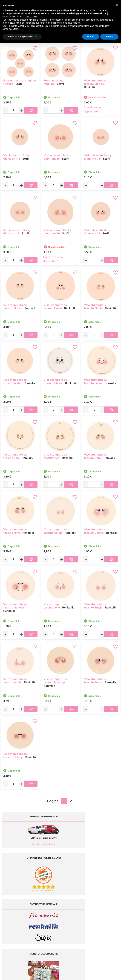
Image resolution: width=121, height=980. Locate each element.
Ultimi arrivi (76, 906)
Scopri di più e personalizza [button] (22, 37)
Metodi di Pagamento (106, 909)
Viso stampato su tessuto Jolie (55, 604)
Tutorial (76, 912)
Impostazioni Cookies (106, 921)
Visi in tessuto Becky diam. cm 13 (17, 230)
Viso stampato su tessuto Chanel (96, 530)
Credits (104, 976)
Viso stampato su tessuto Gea (55, 455)
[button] (117, 5)
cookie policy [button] (31, 17)
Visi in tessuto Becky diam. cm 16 (57, 230)
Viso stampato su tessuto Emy (15, 455)
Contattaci (76, 921)
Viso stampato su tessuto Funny (96, 380)
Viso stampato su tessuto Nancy (15, 305)
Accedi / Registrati (76, 918)
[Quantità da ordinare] (13, 110)
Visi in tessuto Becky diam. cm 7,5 (98, 155)
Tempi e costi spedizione (30, 844)
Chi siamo (76, 915)
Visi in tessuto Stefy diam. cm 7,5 (16, 155)
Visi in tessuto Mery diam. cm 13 (97, 230)
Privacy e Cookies (106, 918)
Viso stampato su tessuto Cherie (55, 380)
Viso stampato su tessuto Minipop (55, 679)
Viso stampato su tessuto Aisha (15, 380)
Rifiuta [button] (91, 37)
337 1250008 (47, 926)
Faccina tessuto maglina (54, 81)
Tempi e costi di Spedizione (106, 912)
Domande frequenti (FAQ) (106, 906)
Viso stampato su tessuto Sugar (96, 679)
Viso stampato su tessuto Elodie (96, 305)
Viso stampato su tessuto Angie (15, 679)
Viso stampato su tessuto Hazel (55, 305)
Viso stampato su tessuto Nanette (15, 604)
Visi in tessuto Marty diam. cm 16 (57, 155)
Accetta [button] (109, 37)
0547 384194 (47, 916)
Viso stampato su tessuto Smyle (96, 604)
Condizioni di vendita (106, 915)
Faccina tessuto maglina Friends (20, 81)
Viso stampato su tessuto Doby (96, 455)
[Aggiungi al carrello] (31, 110)
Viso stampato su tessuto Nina (15, 530)
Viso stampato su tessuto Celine (55, 530)
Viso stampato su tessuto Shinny (15, 754)
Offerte (76, 909)
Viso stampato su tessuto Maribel (96, 81)
